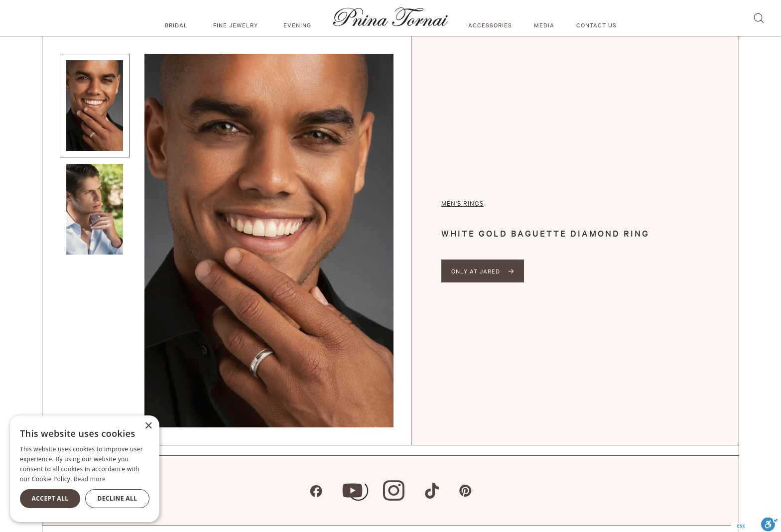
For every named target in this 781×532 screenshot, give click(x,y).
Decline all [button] (118, 498)
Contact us (596, 25)
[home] (390, 18)
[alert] (85, 469)
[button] (178, 18)
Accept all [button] (50, 498)
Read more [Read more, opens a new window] (90, 479)
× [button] (148, 426)
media (544, 25)
